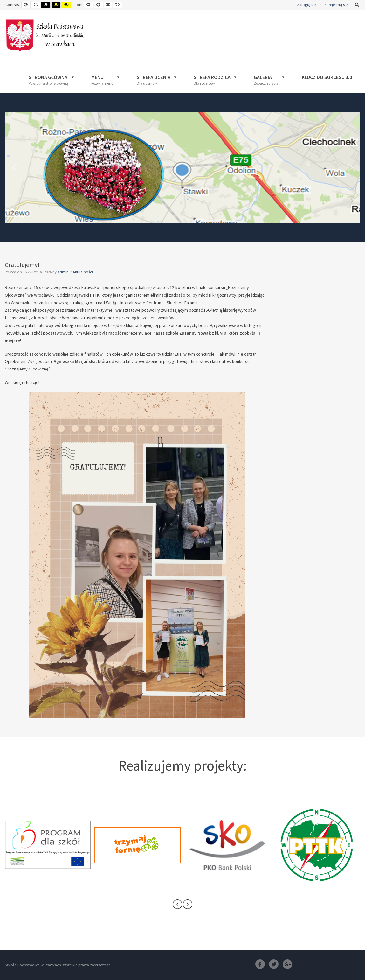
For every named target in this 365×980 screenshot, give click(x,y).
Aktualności (83, 272)
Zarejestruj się (336, 5)
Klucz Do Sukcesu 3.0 (327, 77)
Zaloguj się (306, 5)
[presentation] (177, 904)
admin (64, 272)
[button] (15, 167)
